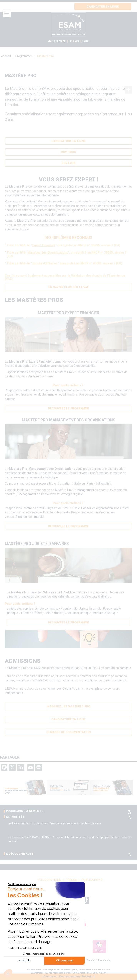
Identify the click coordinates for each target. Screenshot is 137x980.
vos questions (49, 880)
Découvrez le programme (68, 408)
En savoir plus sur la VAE (69, 287)
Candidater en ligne (103, 7)
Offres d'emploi (87, 960)
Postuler (88, 977)
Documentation (69, 977)
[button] (8, 973)
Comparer (50, 977)
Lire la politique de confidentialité (25, 948)
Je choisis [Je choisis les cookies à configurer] (24, 961)
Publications (92, 880)
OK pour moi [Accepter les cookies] (64, 961)
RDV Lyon (69, 163)
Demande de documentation (69, 732)
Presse (71, 880)
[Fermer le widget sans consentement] (22, 884)
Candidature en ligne (68, 141)
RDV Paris (68, 152)
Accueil (6, 56)
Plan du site (104, 960)
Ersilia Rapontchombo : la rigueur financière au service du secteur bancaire (55, 823)
